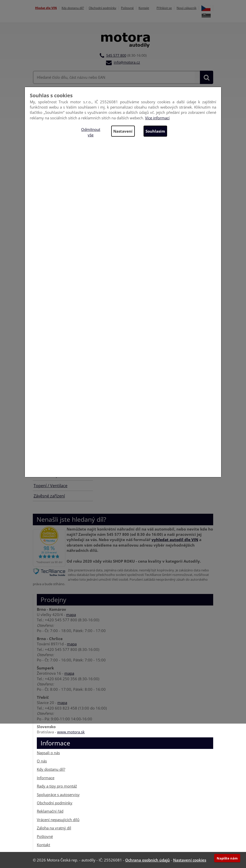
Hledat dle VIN (46, 8)
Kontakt (144, 8)
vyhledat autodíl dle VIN (175, 540)
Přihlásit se (164, 8)
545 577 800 (116, 55)
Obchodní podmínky (102, 8)
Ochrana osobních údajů (148, 860)
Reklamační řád (50, 811)
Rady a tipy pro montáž (57, 786)
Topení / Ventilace (50, 486)
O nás (42, 761)
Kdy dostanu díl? (73, 8)
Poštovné (127, 8)
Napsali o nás (48, 752)
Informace (46, 778)
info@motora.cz (127, 62)
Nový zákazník (187, 8)
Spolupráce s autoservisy (58, 795)
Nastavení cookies (190, 860)
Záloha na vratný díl (54, 828)
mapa (71, 615)
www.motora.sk (71, 732)
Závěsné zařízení (49, 496)
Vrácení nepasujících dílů (58, 820)
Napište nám (227, 858)
